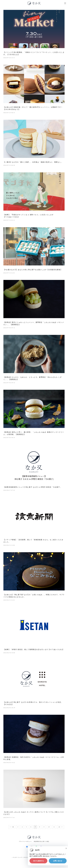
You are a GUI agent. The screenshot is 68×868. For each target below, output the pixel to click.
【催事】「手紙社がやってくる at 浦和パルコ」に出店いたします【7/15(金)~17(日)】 (29, 216)
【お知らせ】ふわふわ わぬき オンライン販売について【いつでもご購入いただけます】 (34, 813)
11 (54, 827)
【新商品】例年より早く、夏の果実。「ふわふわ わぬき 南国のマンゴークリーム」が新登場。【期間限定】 (34, 433)
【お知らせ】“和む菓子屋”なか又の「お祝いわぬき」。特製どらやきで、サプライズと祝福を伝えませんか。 (34, 596)
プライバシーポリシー (25, 841)
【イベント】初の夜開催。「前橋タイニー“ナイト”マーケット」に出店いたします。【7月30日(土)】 (34, 53)
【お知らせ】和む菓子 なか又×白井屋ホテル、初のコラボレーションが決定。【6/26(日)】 (33, 703)
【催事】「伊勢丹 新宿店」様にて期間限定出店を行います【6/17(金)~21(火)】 (34, 650)
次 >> (61, 827)
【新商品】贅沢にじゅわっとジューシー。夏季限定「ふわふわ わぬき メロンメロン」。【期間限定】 (34, 324)
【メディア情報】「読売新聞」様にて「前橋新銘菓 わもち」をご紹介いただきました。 (33, 541)
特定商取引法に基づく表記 (42, 841)
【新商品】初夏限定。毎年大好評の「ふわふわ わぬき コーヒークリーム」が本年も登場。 (34, 758)
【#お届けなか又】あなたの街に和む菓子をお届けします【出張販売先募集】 (33, 270)
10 (49, 827)
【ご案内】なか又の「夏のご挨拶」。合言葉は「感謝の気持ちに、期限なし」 (33, 162)
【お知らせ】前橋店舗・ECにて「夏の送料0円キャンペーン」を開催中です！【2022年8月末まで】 (33, 108)
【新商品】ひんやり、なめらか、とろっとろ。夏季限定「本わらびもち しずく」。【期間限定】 (33, 378)
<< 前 (12, 827)
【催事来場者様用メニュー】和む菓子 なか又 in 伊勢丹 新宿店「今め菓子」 (33, 487)
